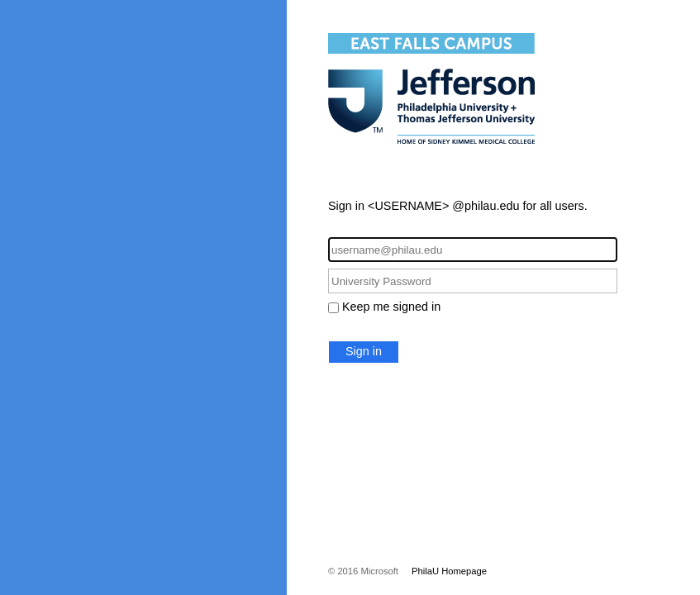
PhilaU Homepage (449, 571)
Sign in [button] (364, 351)
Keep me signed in (391, 307)
